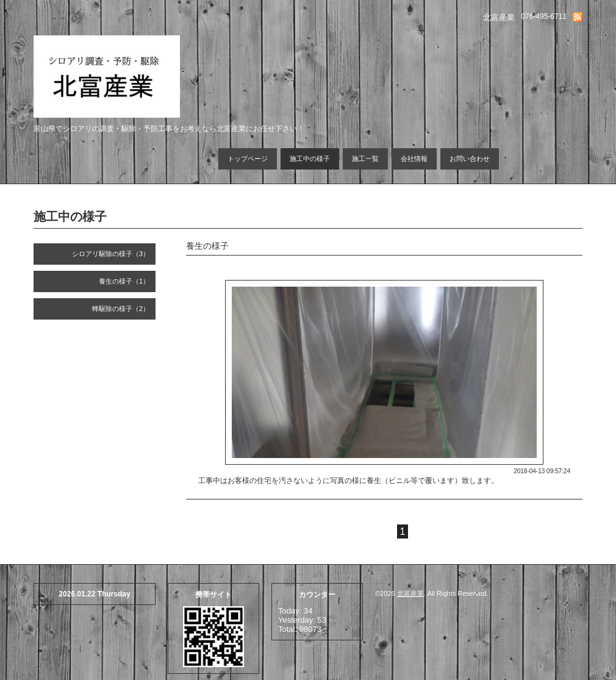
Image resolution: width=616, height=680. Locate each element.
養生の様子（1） (124, 281)
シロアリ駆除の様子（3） (111, 254)
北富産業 (410, 593)
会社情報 (414, 159)
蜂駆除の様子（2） (121, 309)
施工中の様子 (310, 159)
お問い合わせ (470, 159)
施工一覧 (365, 159)
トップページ (248, 159)
